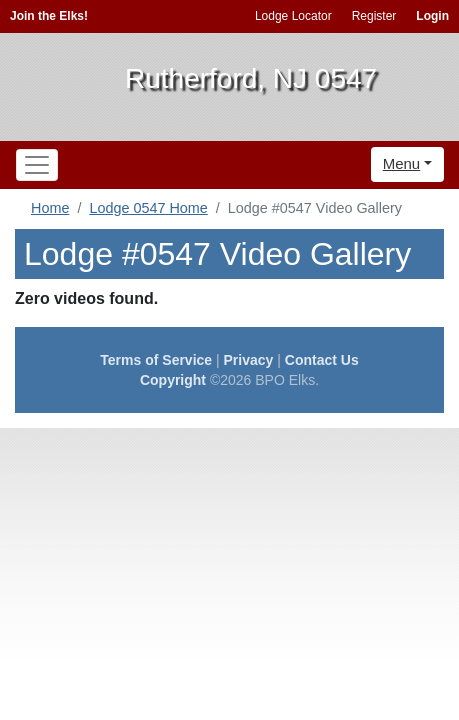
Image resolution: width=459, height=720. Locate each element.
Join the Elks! (49, 16)
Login (432, 16)
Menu (402, 163)
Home (50, 208)
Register (374, 16)
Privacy (249, 360)
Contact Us (322, 360)
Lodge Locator (293, 16)
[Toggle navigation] (37, 165)
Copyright (173, 380)
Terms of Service (156, 360)
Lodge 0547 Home (148, 208)
